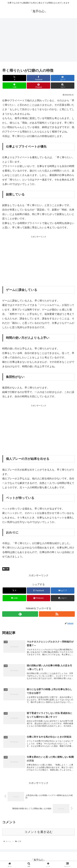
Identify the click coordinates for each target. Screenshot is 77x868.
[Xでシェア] (14, 78)
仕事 (6, 569)
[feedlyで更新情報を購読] (20, 614)
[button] (63, 86)
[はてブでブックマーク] (63, 78)
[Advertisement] (38, 41)
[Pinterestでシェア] (39, 86)
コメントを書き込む (39, 832)
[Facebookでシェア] (39, 78)
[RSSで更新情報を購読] (57, 614)
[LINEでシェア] (14, 86)
